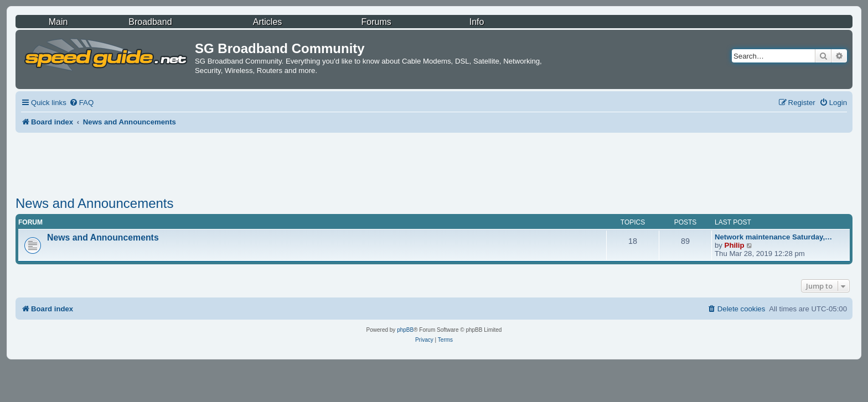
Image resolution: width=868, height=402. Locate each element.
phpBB (405, 330)
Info (477, 22)
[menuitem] (81, 103)
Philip (735, 245)
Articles (267, 22)
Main (58, 22)
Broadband (150, 22)
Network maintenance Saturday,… (773, 237)
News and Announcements (95, 203)
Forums (376, 22)
